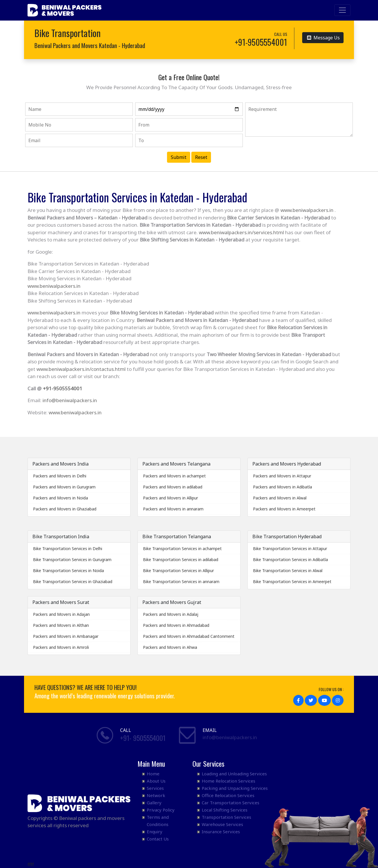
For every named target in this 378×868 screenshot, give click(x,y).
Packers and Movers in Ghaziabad (65, 509)
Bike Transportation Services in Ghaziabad (73, 582)
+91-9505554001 (63, 388)
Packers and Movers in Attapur (282, 476)
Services (155, 788)
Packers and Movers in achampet (174, 476)
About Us (156, 781)
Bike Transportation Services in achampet (182, 549)
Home (153, 774)
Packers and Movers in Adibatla (282, 487)
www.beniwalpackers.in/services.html (241, 232)
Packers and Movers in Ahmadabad (176, 625)
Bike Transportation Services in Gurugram (72, 560)
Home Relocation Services (229, 781)
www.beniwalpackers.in (307, 210)
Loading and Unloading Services (234, 774)
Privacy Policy (161, 810)
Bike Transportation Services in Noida (68, 571)
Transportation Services (226, 817)
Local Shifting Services (225, 810)
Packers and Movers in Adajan (61, 614)
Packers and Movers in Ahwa (170, 647)
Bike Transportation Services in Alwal (288, 571)
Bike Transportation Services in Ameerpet (292, 582)
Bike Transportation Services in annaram (181, 582)
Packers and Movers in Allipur (170, 498)
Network (156, 795)
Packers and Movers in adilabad (173, 487)
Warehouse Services (222, 824)
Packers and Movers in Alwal (280, 498)
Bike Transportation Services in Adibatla (290, 560)
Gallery (154, 803)
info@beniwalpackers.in (70, 400)
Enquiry (155, 832)
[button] (298, 700)
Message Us (323, 37)
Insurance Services (221, 832)
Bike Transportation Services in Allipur (178, 571)
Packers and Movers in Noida (60, 498)
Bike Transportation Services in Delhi (68, 549)
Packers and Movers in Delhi (60, 476)
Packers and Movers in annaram (173, 509)
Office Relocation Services (228, 795)
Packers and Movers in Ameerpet (284, 509)
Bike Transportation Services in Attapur (290, 549)
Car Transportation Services (231, 803)
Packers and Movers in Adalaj (171, 614)
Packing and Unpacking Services (235, 788)
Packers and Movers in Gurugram (64, 487)
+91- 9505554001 (143, 738)
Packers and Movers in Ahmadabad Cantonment (189, 636)
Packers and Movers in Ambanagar (66, 636)
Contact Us (158, 839)
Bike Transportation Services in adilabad (181, 560)
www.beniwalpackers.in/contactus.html (81, 369)
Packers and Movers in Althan (61, 625)
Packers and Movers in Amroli (61, 647)
